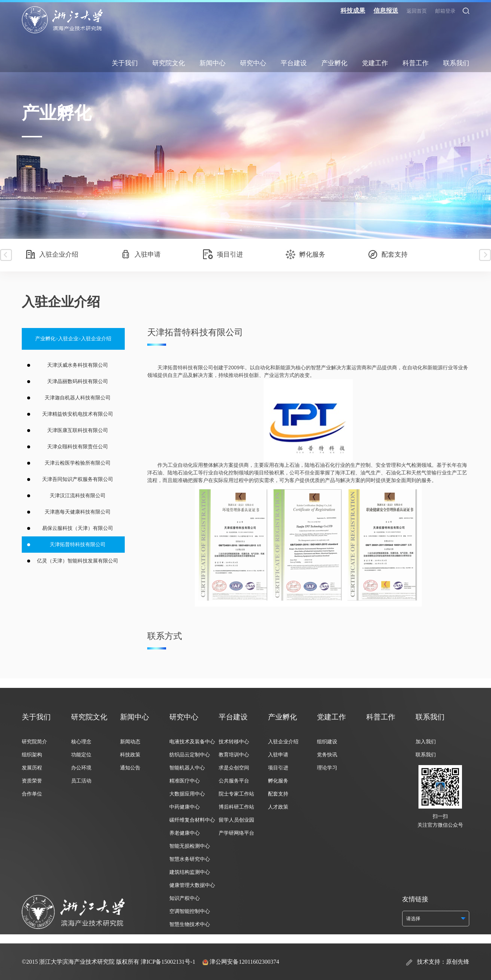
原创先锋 (458, 962)
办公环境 (81, 768)
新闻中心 (213, 63)
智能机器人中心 (187, 768)
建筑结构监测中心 (190, 872)
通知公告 (130, 768)
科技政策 (130, 755)
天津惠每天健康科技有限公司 (78, 512)
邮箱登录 (445, 11)
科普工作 (416, 63)
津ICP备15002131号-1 (168, 962)
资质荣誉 (32, 781)
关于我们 (125, 63)
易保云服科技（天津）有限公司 (78, 528)
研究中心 (253, 63)
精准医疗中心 (185, 781)
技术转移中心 (234, 742)
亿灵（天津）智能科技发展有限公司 (78, 561)
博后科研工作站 (236, 807)
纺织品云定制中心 (190, 755)
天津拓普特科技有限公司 (78, 545)
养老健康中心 (185, 833)
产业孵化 (334, 63)
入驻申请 (141, 254)
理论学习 (327, 768)
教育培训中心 (234, 755)
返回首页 (417, 11)
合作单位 (32, 794)
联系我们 (456, 63)
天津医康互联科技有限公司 (78, 430)
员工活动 (81, 781)
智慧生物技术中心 (190, 924)
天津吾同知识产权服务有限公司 (78, 479)
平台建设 (294, 63)
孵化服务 (305, 254)
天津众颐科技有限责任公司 (78, 447)
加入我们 (426, 742)
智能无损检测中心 (190, 846)
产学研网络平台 (236, 833)
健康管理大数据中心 (192, 885)
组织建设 (327, 742)
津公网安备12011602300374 (244, 962)
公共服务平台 (234, 781)
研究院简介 (34, 742)
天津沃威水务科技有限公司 (78, 365)
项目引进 (223, 254)
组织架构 (32, 755)
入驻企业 (68, 339)
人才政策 (278, 807)
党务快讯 (327, 755)
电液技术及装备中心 (192, 742)
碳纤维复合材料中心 (192, 820)
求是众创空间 (234, 768)
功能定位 (81, 755)
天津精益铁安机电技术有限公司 (78, 414)
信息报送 (386, 11)
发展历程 (32, 768)
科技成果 (353, 11)
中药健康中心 (185, 807)
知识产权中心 (185, 898)
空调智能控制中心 (190, 911)
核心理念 (81, 742)
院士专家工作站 (236, 794)
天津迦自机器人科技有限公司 (78, 398)
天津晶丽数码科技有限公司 (78, 381)
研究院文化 (169, 63)
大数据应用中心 (187, 794)
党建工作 (375, 63)
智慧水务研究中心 (190, 859)
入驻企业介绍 (52, 254)
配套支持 (388, 254)
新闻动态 (130, 742)
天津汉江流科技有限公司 (78, 496)
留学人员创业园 (236, 820)
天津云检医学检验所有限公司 (78, 463)
